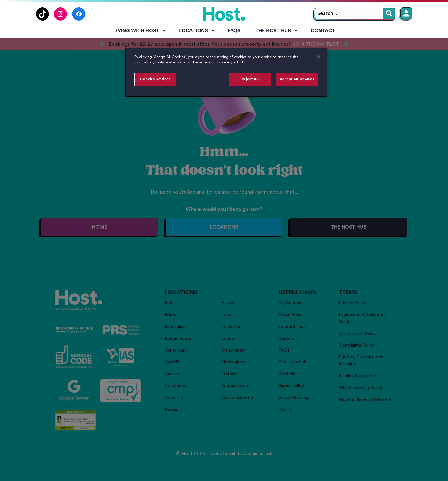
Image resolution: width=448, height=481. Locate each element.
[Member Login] (406, 13)
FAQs (234, 31)
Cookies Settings (155, 79)
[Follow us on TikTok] (42, 19)
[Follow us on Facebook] (79, 19)
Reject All (250, 79)
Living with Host (140, 31)
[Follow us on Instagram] (61, 19)
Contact (323, 31)
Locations (197, 31)
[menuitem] (139, 31)
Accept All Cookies (297, 79)
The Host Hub (277, 31)
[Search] (389, 14)
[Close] (319, 57)
